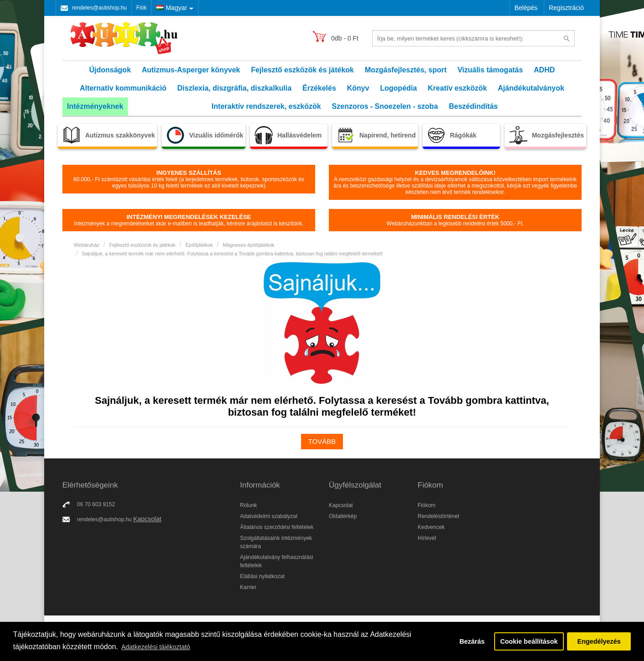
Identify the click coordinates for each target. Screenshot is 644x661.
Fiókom (427, 505)
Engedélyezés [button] (599, 641)
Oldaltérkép (343, 516)
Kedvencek (431, 527)
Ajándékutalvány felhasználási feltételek (277, 561)
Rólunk (248, 505)
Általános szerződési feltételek (277, 527)
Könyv (358, 88)
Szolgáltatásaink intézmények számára (276, 542)
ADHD (544, 70)
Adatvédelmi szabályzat (269, 516)
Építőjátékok (199, 245)
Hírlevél (427, 538)
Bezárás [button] (472, 641)
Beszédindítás (473, 106)
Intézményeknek (95, 106)
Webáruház (87, 245)
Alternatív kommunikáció (123, 88)
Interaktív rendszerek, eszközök (266, 106)
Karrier (248, 587)
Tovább (322, 441)
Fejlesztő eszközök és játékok (302, 70)
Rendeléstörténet (438, 516)
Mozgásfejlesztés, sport (406, 70)
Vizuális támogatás (490, 70)
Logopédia (399, 88)
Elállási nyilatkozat (262, 576)
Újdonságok (110, 70)
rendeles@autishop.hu (99, 8)
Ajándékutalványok (531, 88)
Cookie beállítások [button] (529, 641)
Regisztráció (566, 8)
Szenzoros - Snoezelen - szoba (385, 106)
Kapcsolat (147, 519)
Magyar (172, 8)
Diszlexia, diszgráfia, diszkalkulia (234, 88)
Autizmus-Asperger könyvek (191, 70)
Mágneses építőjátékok (248, 245)
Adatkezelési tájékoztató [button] (156, 647)
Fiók (141, 8)
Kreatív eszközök (457, 88)
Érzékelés (319, 88)
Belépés (526, 8)
